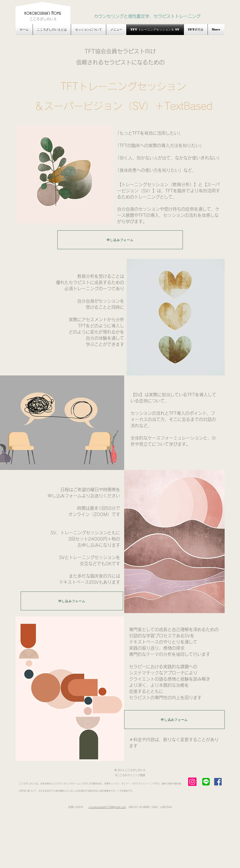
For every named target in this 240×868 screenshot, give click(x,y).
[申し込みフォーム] (120, 240)
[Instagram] (192, 782)
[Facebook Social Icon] (218, 782)
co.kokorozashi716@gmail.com (107, 807)
